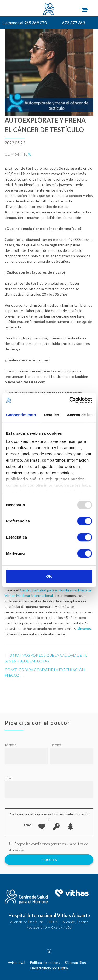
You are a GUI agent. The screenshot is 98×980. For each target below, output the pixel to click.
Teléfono (10, 745)
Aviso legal (16, 962)
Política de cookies (45, 962)
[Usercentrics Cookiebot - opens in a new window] (70, 400)
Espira (63, 968)
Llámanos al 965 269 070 (25, 23)
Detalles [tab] (51, 415)
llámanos (84, 628)
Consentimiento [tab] (21, 415)
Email (9, 778)
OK (49, 576)
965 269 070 (37, 927)
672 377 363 (74, 23)
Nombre (56, 745)
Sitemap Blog (76, 962)
